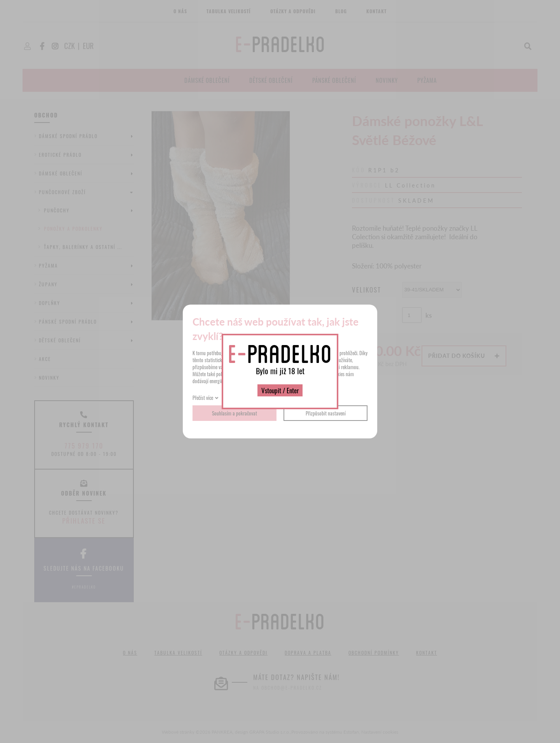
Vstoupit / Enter (280, 390)
